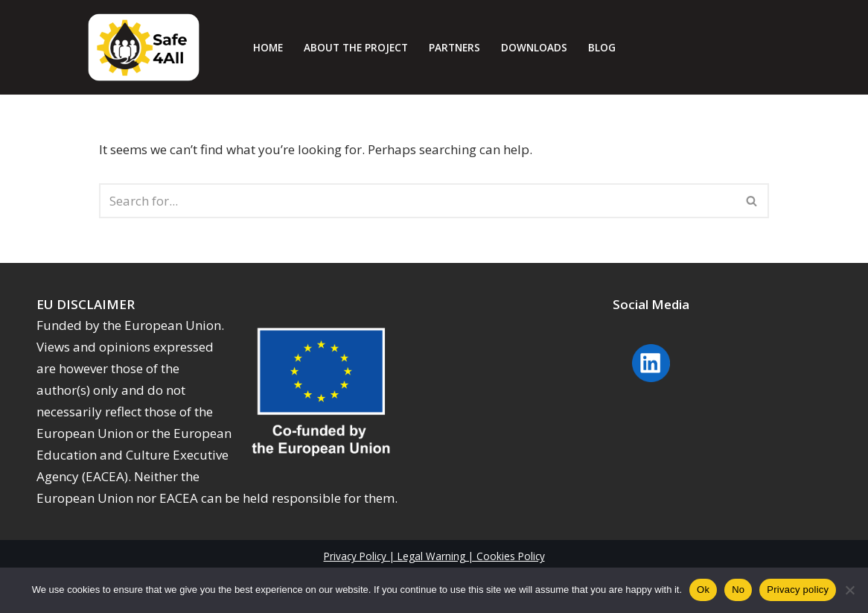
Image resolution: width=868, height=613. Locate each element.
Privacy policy (798, 590)
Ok (703, 590)
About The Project (356, 47)
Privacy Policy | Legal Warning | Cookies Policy (434, 556)
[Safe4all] (144, 47)
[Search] (417, 201)
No (738, 590)
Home (268, 47)
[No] (849, 590)
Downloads (534, 47)
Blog (602, 47)
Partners (454, 47)
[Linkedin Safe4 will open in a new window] (651, 383)
